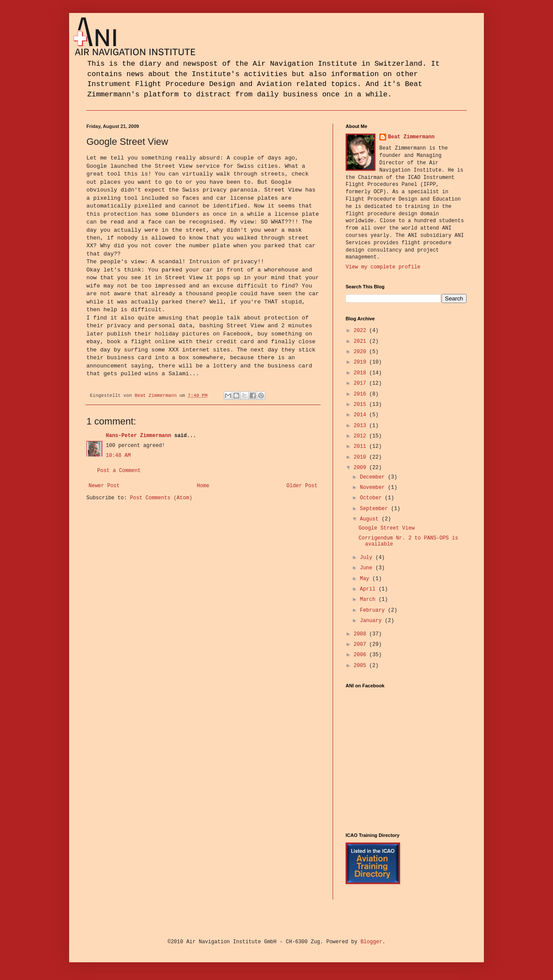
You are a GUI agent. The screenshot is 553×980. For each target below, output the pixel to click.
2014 (362, 415)
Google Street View (387, 528)
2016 (362, 394)
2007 (362, 645)
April (369, 589)
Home (203, 486)
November (374, 488)
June (368, 568)
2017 (362, 383)
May (366, 579)
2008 (362, 634)
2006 (362, 655)
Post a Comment (119, 471)
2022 (362, 331)
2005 (362, 666)
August (371, 519)
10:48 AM (118, 456)
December (374, 477)
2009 (362, 468)
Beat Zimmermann (411, 137)
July (368, 558)
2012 (362, 436)
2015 (362, 405)
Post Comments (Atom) (161, 498)
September (375, 509)
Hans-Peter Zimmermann (138, 436)
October (372, 498)
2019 (362, 362)
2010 (362, 457)
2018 (362, 373)
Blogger (371, 942)
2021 (362, 342)
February (374, 610)
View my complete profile (383, 267)
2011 (362, 447)
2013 (362, 426)
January (372, 621)
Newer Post (104, 486)
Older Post (302, 486)
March (369, 600)
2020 (362, 352)
